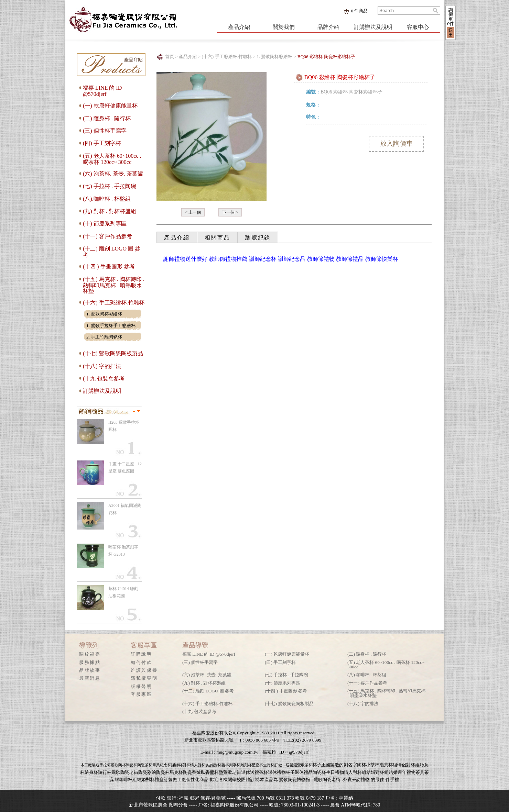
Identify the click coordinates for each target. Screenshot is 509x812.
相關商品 (218, 238)
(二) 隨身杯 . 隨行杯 (107, 118)
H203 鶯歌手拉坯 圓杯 (124, 426)
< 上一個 (193, 212)
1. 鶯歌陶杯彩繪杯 (104, 314)
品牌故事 (90, 670)
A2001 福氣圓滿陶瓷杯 (125, 509)
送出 (451, 32)
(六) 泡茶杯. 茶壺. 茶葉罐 (113, 174)
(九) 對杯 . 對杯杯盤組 (110, 211)
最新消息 (90, 678)
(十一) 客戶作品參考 (107, 236)
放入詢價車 (396, 143)
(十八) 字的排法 (102, 366)
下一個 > (230, 212)
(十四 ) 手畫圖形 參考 (109, 266)
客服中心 (418, 27)
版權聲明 (142, 686)
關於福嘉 (90, 654)
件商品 (359, 11)
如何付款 (142, 662)
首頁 (170, 57)
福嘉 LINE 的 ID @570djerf (102, 91)
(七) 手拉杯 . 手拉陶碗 (110, 186)
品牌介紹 (328, 27)
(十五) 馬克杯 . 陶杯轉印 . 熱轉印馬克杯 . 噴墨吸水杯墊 (114, 285)
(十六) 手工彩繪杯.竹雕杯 (114, 303)
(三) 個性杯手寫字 (105, 131)
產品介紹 (239, 27)
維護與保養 (144, 670)
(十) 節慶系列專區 (105, 224)
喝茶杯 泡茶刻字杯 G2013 (123, 551)
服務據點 (90, 662)
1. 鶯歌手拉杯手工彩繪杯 (111, 326)
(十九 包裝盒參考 (104, 379)
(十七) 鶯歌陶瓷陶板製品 (113, 353)
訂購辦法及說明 (373, 27)
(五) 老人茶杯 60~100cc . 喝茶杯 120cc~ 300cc (112, 159)
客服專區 (142, 694)
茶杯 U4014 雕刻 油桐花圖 (123, 592)
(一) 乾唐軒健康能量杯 (110, 106)
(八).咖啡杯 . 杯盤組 (107, 199)
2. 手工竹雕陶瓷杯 (104, 337)
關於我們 (284, 27)
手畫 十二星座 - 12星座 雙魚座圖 (125, 468)
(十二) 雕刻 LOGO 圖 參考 (208, 691)
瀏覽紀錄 (258, 238)
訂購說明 (142, 654)
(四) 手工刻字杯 (102, 143)
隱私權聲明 (144, 678)
